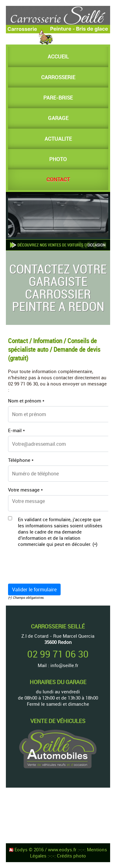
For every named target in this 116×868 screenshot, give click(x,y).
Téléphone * (21, 460)
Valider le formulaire (34, 589)
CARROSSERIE (58, 77)
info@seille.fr (64, 665)
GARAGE (58, 118)
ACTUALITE (58, 139)
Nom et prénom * (26, 401)
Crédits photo (71, 856)
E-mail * (16, 430)
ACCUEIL (58, 57)
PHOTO (58, 159)
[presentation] (55, 567)
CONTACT (58, 180)
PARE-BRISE (58, 98)
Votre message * (25, 490)
